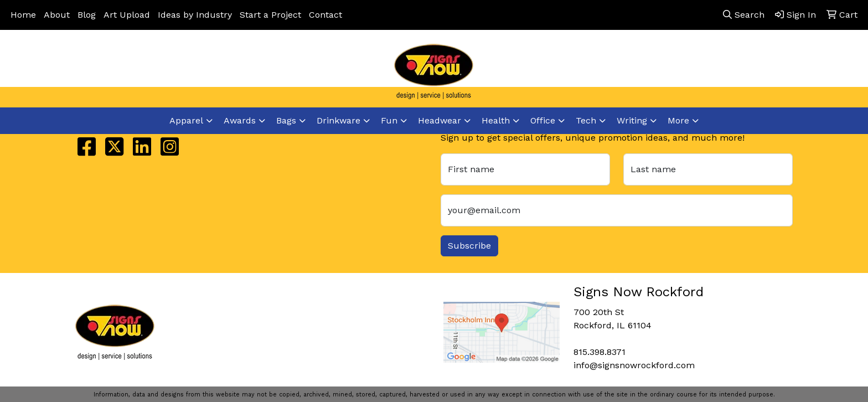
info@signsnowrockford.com (791, 73)
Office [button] (543, 120)
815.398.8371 (689, 73)
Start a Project (270, 15)
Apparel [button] (186, 120)
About (57, 15)
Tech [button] (586, 120)
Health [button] (496, 120)
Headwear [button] (440, 120)
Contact (325, 15)
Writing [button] (632, 120)
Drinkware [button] (339, 120)
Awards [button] (240, 120)
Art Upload (127, 15)
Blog (87, 15)
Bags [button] (286, 120)
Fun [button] (389, 120)
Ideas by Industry (195, 15)
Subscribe (469, 246)
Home (23, 15)
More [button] (678, 120)
